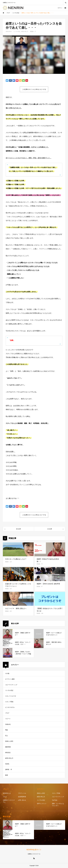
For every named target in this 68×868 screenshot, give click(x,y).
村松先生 (8, 753)
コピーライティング (11, 685)
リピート (8, 719)
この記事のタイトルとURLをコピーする (34, 89)
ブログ (7, 713)
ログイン (60, 8)
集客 (7, 775)
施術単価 (8, 747)
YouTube (55, 800)
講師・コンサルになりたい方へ (58, 805)
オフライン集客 (10, 679)
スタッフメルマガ (11, 696)
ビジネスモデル (10, 707)
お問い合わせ (22, 800)
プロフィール (22, 793)
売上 (7, 736)
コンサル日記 (17, 32)
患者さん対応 (9, 741)
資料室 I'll (9, 769)
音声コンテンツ (42, 804)
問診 (7, 730)
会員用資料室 (22, 797)
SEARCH (66, 2)
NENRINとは (7, 793)
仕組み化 (8, 724)
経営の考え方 (25, 32)
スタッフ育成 (9, 702)
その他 (7, 673)
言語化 (7, 764)
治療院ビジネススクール (9, 801)
